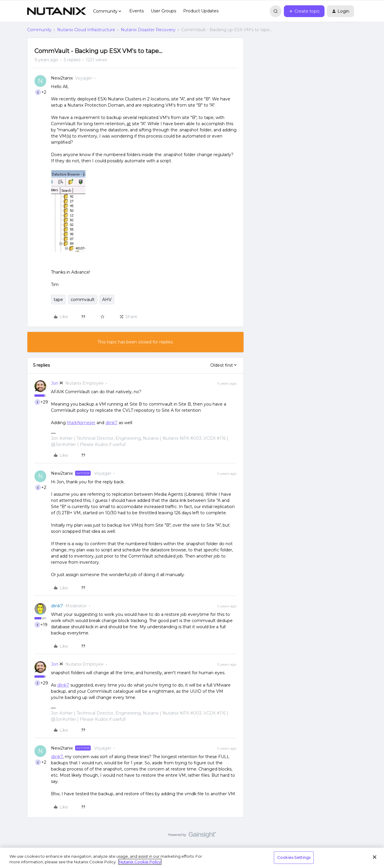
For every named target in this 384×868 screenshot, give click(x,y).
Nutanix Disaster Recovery (148, 30)
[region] (192, 858)
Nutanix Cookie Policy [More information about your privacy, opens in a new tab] (140, 862)
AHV (107, 300)
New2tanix (62, 78)
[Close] (375, 857)
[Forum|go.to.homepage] (57, 11)
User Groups (163, 11)
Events (136, 11)
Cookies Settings (294, 857)
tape (58, 300)
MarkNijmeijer (81, 423)
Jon (55, 383)
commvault (83, 300)
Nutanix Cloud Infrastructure (86, 30)
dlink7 (111, 423)
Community (39, 30)
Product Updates (201, 11)
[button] (304, 11)
